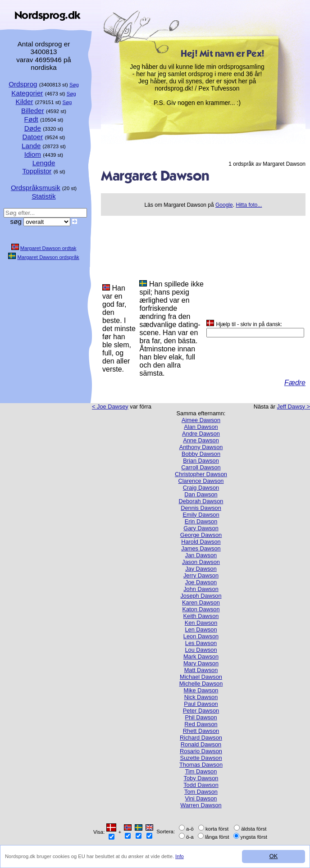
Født (31, 119)
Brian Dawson (201, 461)
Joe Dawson (201, 582)
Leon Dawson (201, 636)
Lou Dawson (201, 650)
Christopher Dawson (201, 474)
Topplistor (37, 171)
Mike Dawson (201, 690)
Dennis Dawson (201, 508)
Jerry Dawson (201, 575)
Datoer (33, 137)
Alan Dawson (201, 427)
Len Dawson (201, 629)
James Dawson (201, 548)
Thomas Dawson (201, 765)
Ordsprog (23, 84)
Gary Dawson (201, 528)
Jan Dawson (201, 555)
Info (180, 856)
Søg (74, 85)
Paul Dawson (201, 704)
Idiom (33, 154)
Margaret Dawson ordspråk (48, 257)
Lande (31, 146)
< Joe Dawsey (110, 407)
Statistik (43, 196)
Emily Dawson (201, 515)
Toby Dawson (201, 778)
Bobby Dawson (201, 454)
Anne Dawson (201, 440)
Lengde (44, 163)
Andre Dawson (201, 434)
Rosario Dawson (201, 751)
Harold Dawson (201, 542)
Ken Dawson (201, 623)
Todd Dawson (201, 785)
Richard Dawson (201, 738)
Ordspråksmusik (36, 188)
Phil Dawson (201, 717)
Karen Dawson (201, 602)
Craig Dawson (201, 488)
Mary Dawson (201, 663)
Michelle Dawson (201, 684)
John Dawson (201, 589)
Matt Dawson (201, 670)
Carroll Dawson (201, 467)
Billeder (33, 111)
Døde (33, 128)
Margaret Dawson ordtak (48, 248)
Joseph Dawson (201, 596)
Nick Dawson (201, 697)
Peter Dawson (201, 711)
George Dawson (201, 535)
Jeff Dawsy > (294, 407)
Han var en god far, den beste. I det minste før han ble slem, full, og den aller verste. (119, 329)
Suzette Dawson (201, 758)
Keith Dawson (201, 616)
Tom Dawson (201, 792)
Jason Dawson (201, 562)
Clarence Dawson (201, 481)
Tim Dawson (201, 771)
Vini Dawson (201, 798)
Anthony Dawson (201, 447)
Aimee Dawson (201, 420)
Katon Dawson (201, 609)
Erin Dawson (201, 521)
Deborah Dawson (201, 501)
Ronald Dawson (201, 744)
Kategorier (27, 93)
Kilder (25, 102)
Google (224, 205)
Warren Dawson (201, 805)
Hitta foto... (249, 205)
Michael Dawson (201, 677)
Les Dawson (201, 643)
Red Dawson (201, 724)
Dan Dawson (201, 494)
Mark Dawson (201, 657)
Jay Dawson (201, 569)
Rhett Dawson (201, 731)
